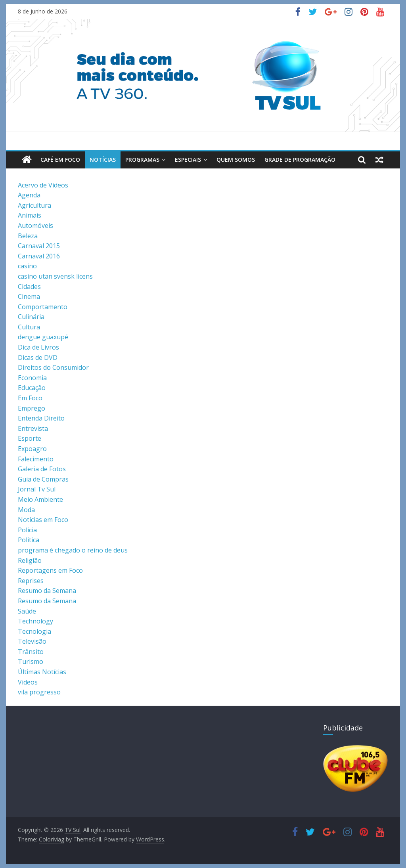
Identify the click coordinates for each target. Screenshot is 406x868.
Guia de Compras (43, 479)
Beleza (28, 236)
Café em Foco (60, 160)
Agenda (29, 195)
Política (29, 540)
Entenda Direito (41, 418)
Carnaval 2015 (39, 246)
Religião (30, 560)
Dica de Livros (38, 347)
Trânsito (31, 652)
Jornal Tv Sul (37, 489)
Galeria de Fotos (42, 469)
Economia (32, 378)
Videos (28, 682)
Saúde (27, 611)
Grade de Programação (300, 160)
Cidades (29, 287)
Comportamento (43, 307)
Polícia (27, 530)
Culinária (31, 317)
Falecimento (36, 459)
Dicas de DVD (38, 358)
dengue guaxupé (43, 337)
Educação (32, 388)
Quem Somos (236, 160)
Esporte (30, 438)
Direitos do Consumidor (53, 367)
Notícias (103, 160)
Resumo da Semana (47, 591)
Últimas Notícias (42, 672)
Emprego (32, 408)
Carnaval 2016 (39, 256)
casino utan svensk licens (55, 276)
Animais (30, 215)
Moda (26, 510)
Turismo (31, 662)
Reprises (31, 581)
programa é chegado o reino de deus (73, 550)
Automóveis (35, 226)
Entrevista (33, 428)
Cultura (29, 327)
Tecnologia (34, 631)
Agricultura (34, 205)
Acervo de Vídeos (43, 185)
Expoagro (32, 449)
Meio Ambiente (40, 499)
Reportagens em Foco (50, 570)
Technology (35, 621)
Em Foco (30, 398)
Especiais (188, 160)
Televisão (32, 641)
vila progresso (39, 692)
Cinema (29, 296)
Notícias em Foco (43, 520)
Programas (142, 160)
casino (27, 266)
